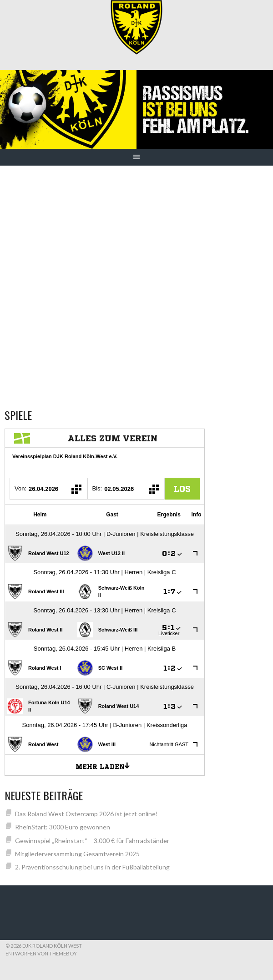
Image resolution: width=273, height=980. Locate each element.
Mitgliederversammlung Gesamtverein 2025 (77, 854)
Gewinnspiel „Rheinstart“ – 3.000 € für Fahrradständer (92, 841)
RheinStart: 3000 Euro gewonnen (63, 827)
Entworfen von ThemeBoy (41, 953)
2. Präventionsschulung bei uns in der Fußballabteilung (92, 867)
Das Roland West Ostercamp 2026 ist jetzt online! (86, 814)
